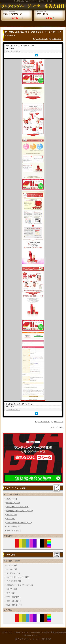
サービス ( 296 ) (13, 573)
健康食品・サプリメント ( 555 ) (20, 585)
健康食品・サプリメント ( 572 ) (20, 511)
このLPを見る (42, 39)
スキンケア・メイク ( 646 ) (18, 577)
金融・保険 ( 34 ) (13, 526)
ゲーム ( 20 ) (12, 569)
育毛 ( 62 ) (11, 593)
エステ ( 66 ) (12, 565)
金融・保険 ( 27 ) (13, 601)
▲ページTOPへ (57, 427)
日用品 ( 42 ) (12, 515)
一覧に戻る (57, 39)
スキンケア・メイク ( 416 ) (18, 507)
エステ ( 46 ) (12, 499)
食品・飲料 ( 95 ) (13, 530)
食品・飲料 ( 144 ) (14, 605)
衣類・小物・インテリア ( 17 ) (19, 523)
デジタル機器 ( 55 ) (14, 581)
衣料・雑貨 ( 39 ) (13, 597)
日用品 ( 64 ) (12, 589)
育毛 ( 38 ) (11, 519)
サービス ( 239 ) (13, 503)
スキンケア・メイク (13, 51)
